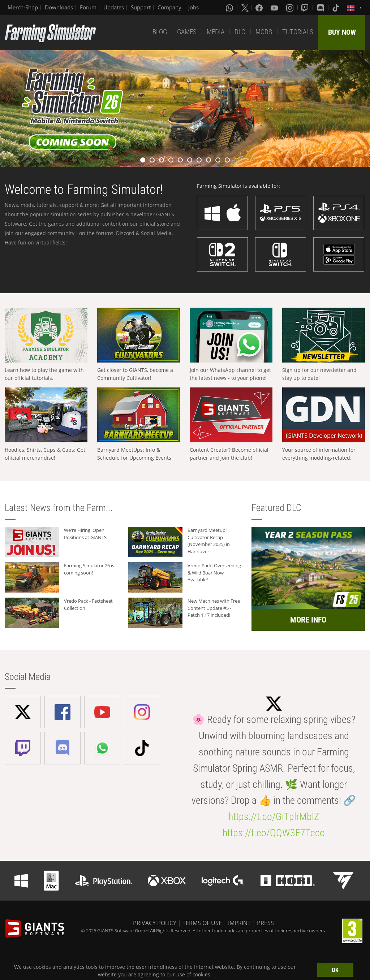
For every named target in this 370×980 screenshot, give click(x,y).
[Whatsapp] (230, 8)
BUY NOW (342, 32)
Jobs (193, 7)
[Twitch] (306, 8)
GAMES (187, 32)
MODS (264, 32)
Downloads (59, 7)
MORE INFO (308, 620)
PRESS (265, 923)
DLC (240, 32)
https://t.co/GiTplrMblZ (274, 817)
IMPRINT (239, 923)
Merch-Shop (23, 7)
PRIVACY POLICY (155, 923)
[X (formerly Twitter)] (245, 8)
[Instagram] (291, 8)
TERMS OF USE (202, 923)
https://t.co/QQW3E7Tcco (274, 833)
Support (141, 7)
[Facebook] (260, 8)
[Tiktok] (336, 8)
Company (169, 7)
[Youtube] (275, 8)
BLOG (160, 32)
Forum (88, 7)
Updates (114, 7)
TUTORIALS (298, 32)
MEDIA (216, 32)
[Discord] (321, 8)
